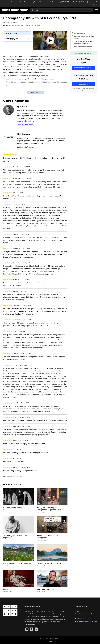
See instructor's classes (26, 125)
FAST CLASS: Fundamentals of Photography (49, 537)
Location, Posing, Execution (14, 507)
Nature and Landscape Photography (17, 563)
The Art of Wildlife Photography (49, 563)
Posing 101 (7, 589)
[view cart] (82, 2)
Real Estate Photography (46, 589)
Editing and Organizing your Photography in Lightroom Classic (50, 509)
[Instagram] (36, 629)
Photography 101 (12, 39)
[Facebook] (32, 629)
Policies (50, 641)
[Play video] (50, 41)
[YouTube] (27, 629)
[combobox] (62, 10)
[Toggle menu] (96, 10)
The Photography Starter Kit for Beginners (15, 537)
